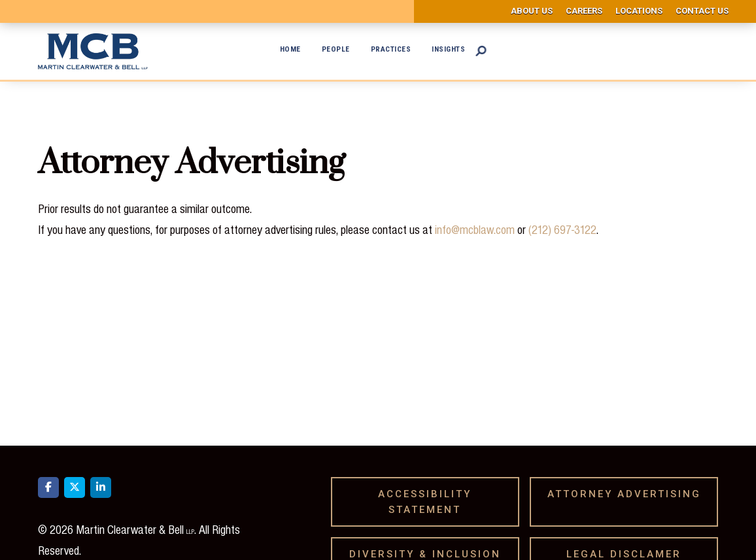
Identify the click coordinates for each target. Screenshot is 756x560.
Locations (639, 11)
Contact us (702, 11)
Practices (391, 49)
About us (532, 11)
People (336, 49)
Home (290, 49)
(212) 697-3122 (562, 229)
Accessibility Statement (425, 502)
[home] (93, 51)
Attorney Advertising (629, 494)
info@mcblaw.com (475, 229)
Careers (584, 11)
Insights (448, 49)
